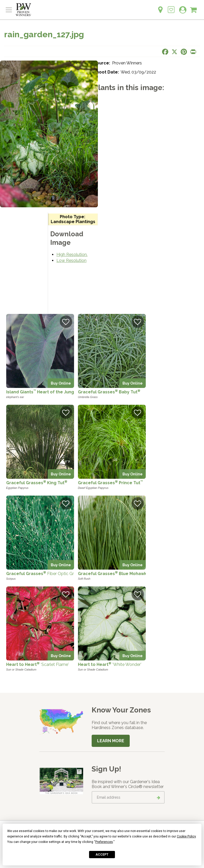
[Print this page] (193, 52)
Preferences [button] (104, 842)
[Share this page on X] (174, 52)
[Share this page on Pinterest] (184, 52)
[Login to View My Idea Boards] (171, 7)
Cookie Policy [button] (186, 836)
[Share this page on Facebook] (165, 52)
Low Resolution (71, 260)
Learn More (111, 741)
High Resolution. (72, 255)
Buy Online (61, 383)
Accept (102, 855)
